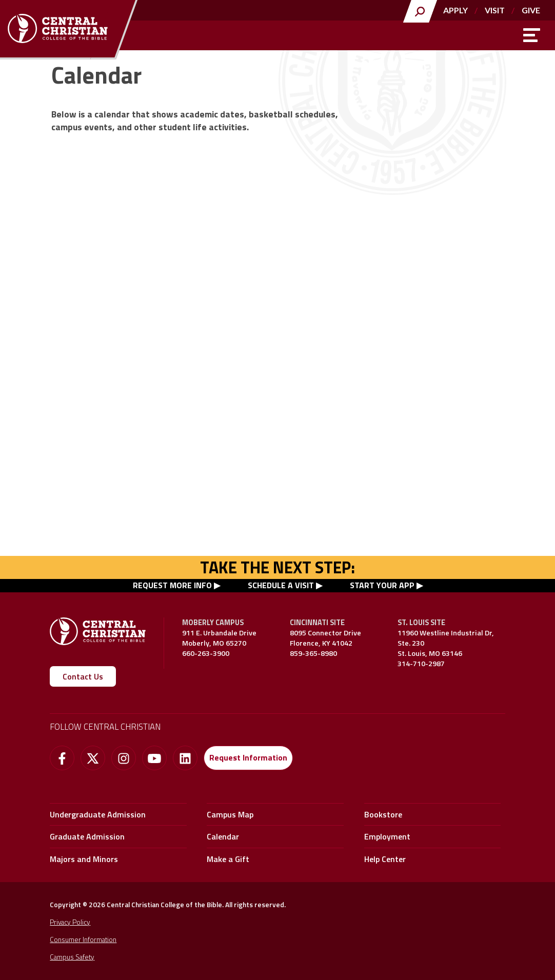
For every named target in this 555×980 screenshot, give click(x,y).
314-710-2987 (421, 664)
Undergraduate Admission (98, 814)
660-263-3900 (206, 653)
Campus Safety (72, 957)
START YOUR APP (382, 585)
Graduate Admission (87, 836)
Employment (387, 836)
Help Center (385, 859)
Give (531, 10)
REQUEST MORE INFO (172, 585)
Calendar (223, 836)
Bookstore (383, 814)
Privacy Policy (70, 922)
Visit (494, 10)
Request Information (248, 757)
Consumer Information (83, 939)
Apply (455, 10)
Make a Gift (228, 859)
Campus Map (230, 814)
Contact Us (83, 676)
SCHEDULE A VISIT (281, 585)
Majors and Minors (84, 859)
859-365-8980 (313, 653)
